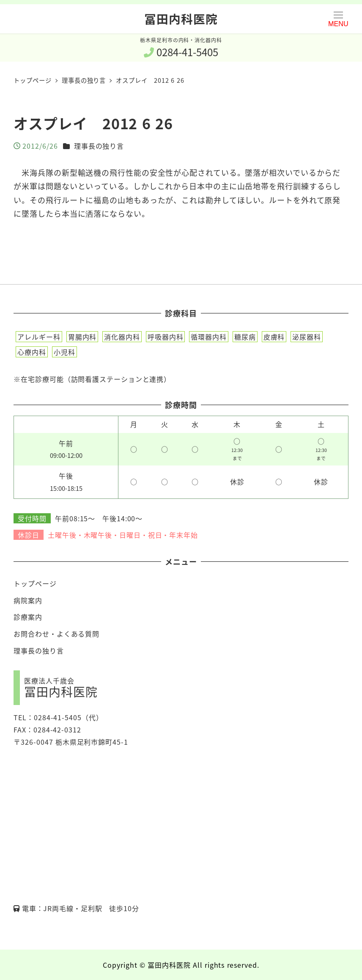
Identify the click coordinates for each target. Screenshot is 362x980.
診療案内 (28, 617)
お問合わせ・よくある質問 (56, 634)
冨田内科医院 (181, 19)
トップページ (35, 583)
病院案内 (28, 600)
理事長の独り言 (99, 146)
